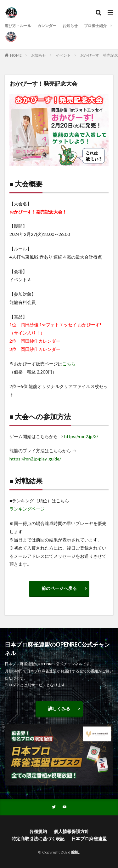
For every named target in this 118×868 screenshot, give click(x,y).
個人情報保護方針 (71, 831)
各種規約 (38, 831)
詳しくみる (59, 708)
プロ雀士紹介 (95, 26)
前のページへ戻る (59, 588)
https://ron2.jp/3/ (81, 436)
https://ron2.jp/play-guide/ (35, 459)
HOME (16, 55)
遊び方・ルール (18, 26)
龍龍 (75, 852)
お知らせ (70, 26)
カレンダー (47, 26)
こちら (69, 364)
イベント (63, 55)
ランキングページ (27, 509)
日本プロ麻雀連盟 (89, 839)
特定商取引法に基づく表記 (38, 839)
